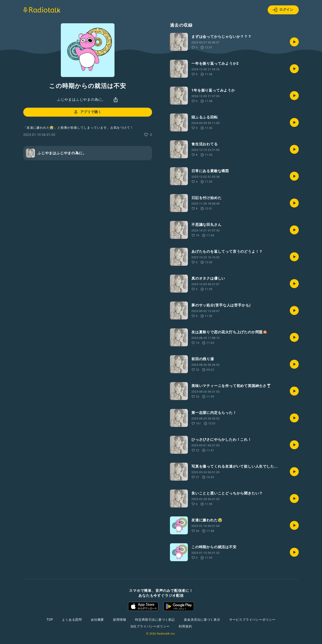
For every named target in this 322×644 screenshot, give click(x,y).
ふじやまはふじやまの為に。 (81, 99)
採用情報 (120, 620)
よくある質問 (72, 620)
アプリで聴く (87, 112)
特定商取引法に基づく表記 (155, 620)
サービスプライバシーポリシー (252, 620)
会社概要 (97, 620)
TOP (50, 620)
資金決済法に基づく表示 (202, 620)
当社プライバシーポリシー (150, 626)
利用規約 (185, 626)
